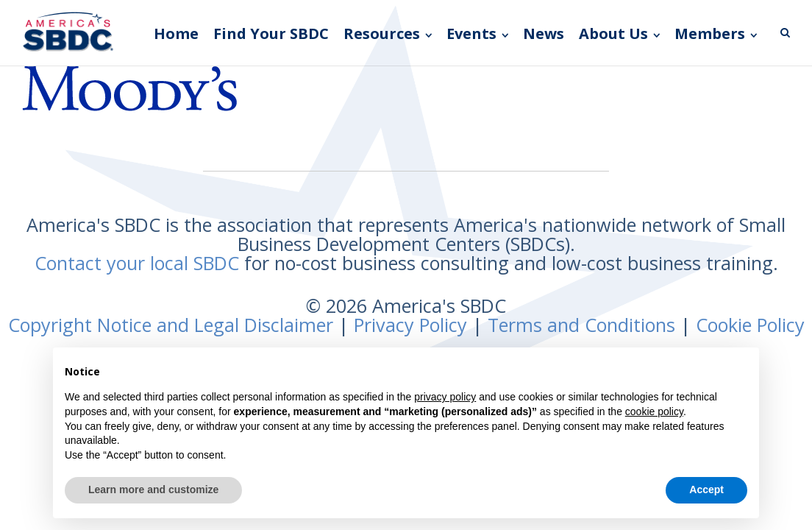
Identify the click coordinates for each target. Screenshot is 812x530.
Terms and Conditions (581, 325)
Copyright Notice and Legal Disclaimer (171, 325)
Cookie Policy (750, 325)
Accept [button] (706, 490)
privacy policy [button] (445, 397)
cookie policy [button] (654, 411)
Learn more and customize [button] (153, 490)
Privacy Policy (410, 325)
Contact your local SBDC (137, 263)
